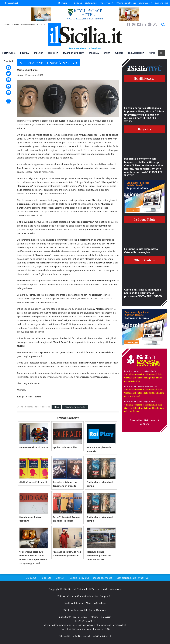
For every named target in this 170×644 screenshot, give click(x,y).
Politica (25, 53)
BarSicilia (94, 53)
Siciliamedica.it (146, 3)
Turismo (119, 53)
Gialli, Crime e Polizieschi (33, 482)
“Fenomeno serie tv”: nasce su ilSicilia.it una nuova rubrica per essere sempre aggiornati (33, 558)
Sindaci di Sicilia (136, 53)
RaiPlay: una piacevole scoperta (99, 449)
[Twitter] (8, 74)
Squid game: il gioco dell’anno (30, 519)
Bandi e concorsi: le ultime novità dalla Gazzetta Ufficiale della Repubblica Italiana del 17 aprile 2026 (144, 408)
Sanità (107, 53)
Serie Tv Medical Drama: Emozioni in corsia (66, 519)
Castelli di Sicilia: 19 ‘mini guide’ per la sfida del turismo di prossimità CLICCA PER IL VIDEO (143, 293)
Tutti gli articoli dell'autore (29, 397)
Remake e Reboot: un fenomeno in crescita (65, 484)
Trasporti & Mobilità (74, 53)
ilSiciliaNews (144, 78)
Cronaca (38, 53)
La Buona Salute (145, 219)
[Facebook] (8, 67)
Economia (53, 53)
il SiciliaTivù (77, 3)
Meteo (152, 53)
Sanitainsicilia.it (162, 3)
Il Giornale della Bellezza (126, 3)
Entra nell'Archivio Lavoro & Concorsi (145, 422)
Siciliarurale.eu (91, 3)
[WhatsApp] (8, 86)
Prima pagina (9, 53)
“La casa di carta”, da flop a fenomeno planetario (67, 554)
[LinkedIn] (8, 80)
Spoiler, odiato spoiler (65, 447)
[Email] (8, 92)
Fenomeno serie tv (75, 407)
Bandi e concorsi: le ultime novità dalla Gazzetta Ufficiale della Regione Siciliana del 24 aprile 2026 (143, 378)
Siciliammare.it (107, 3)
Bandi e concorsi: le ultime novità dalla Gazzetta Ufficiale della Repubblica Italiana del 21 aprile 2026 (144, 393)
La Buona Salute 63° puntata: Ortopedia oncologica (141, 251)
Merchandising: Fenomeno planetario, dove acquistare (99, 556)
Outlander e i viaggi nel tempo (100, 484)
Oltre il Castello (144, 260)
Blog (56, 407)
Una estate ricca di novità (34, 447)
